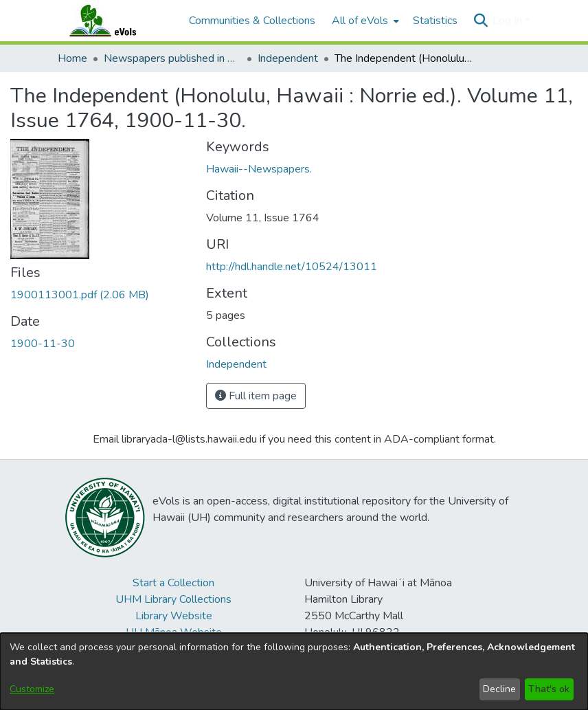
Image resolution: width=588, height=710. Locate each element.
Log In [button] (509, 21)
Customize (32, 689)
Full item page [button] (256, 396)
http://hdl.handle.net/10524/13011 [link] (292, 267)
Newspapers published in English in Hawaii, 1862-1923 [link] (172, 58)
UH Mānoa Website (174, 632)
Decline (499, 689)
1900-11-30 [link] (43, 344)
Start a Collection (173, 583)
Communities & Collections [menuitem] (252, 21)
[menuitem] (364, 21)
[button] (480, 21)
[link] (80, 295)
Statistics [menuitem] (435, 21)
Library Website (174, 616)
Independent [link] (288, 58)
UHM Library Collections (173, 599)
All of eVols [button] (360, 21)
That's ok (549, 689)
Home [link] (72, 58)
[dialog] (294, 672)
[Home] (116, 21)
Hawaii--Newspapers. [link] (259, 169)
